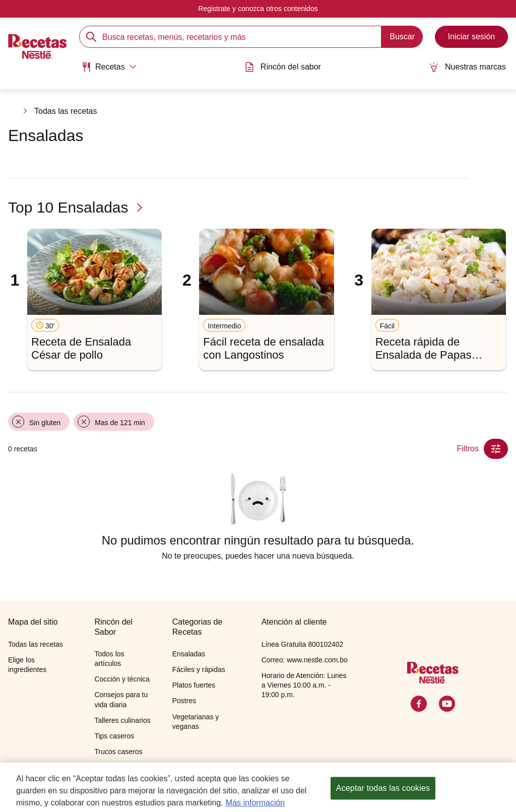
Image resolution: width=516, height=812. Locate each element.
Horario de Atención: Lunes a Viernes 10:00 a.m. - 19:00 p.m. (304, 685)
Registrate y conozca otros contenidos (258, 9)
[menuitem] (109, 71)
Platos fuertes (194, 685)
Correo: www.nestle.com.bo (305, 660)
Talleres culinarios (122, 720)
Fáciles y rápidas (199, 669)
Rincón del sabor (283, 67)
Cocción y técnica (122, 679)
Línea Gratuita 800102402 (303, 644)
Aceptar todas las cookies (383, 794)
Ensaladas (189, 654)
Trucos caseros (118, 752)
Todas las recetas (66, 111)
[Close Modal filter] (496, 449)
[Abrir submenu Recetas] (109, 67)
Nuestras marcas (467, 67)
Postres (184, 701)
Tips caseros (114, 736)
